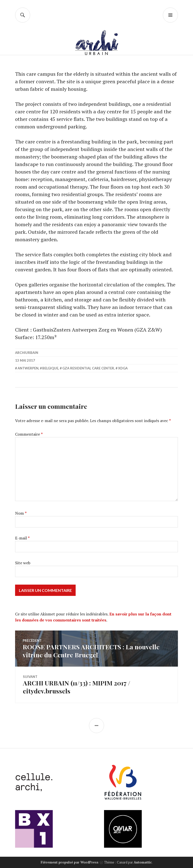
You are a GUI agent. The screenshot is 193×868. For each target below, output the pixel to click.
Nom (21, 513)
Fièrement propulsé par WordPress (70, 862)
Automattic (143, 862)
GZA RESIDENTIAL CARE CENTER (88, 368)
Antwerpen (28, 368)
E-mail (22, 538)
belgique (50, 368)
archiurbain (27, 353)
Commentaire (29, 434)
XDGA (123, 368)
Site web (23, 563)
